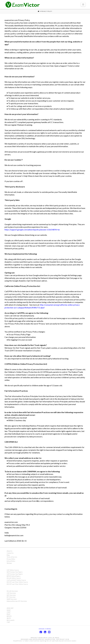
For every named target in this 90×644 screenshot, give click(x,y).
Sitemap (9, 563)
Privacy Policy (11, 559)
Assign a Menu (45, 629)
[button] (83, 4)
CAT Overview (11, 593)
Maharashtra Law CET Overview (17, 601)
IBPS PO (9, 616)
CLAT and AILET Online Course (16, 580)
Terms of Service (12, 557)
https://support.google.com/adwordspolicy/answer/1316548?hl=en (32, 230)
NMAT (9, 610)
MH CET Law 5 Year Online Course (17, 584)
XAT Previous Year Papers (15, 572)
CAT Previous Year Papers (15, 574)
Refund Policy (11, 561)
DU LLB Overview (12, 591)
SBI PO (9, 618)
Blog (8, 555)
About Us (10, 551)
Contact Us (10, 553)
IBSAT (9, 614)
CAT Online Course (13, 570)
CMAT (9, 612)
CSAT (8, 622)
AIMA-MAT (10, 608)
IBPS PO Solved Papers (14, 576)
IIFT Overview (11, 597)
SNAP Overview (12, 599)
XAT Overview (11, 595)
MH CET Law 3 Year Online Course (17, 582)
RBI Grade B (11, 620)
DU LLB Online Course (14, 578)
